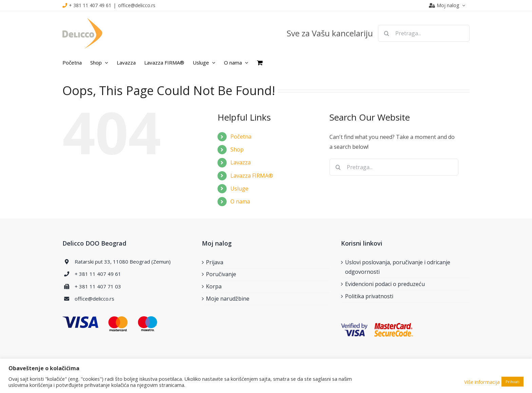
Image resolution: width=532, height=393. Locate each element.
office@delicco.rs (137, 5)
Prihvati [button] (512, 382)
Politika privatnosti (369, 296)
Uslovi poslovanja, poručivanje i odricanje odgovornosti (398, 267)
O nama (240, 201)
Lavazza (241, 162)
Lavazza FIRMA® (252, 176)
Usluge (239, 189)
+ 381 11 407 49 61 (90, 5)
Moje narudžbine (228, 299)
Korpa (214, 286)
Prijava (215, 262)
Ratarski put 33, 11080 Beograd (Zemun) (123, 262)
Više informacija (482, 382)
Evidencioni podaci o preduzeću (385, 284)
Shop (237, 149)
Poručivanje (221, 274)
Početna (241, 137)
